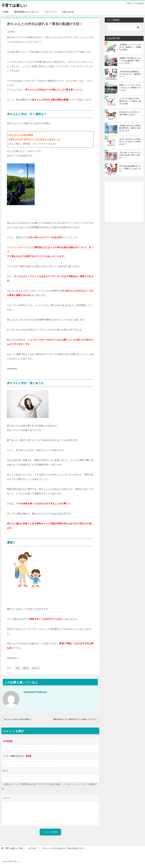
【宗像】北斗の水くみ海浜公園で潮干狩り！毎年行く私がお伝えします (130, 128)
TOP (14, 848)
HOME (6, 12)
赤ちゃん (36, 668)
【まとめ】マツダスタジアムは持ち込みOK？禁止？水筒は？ (130, 155)
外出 (18, 668)
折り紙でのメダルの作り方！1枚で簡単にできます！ (130, 113)
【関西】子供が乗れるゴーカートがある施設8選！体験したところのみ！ (130, 61)
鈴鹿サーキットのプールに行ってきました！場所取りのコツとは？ (130, 88)
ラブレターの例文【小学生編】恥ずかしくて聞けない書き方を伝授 (130, 101)
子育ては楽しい (16, 5)
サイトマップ (51, 12)
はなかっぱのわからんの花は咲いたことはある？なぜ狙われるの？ (130, 142)
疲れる (26, 668)
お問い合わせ (68, 12)
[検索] (124, 28)
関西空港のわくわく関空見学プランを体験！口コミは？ (75, 719)
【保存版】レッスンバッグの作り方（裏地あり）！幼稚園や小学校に (130, 47)
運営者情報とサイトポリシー (27, 12)
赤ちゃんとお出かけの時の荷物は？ (18, 719)
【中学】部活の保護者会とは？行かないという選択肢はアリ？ (130, 74)
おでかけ (12, 32)
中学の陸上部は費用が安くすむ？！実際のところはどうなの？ (130, 169)
